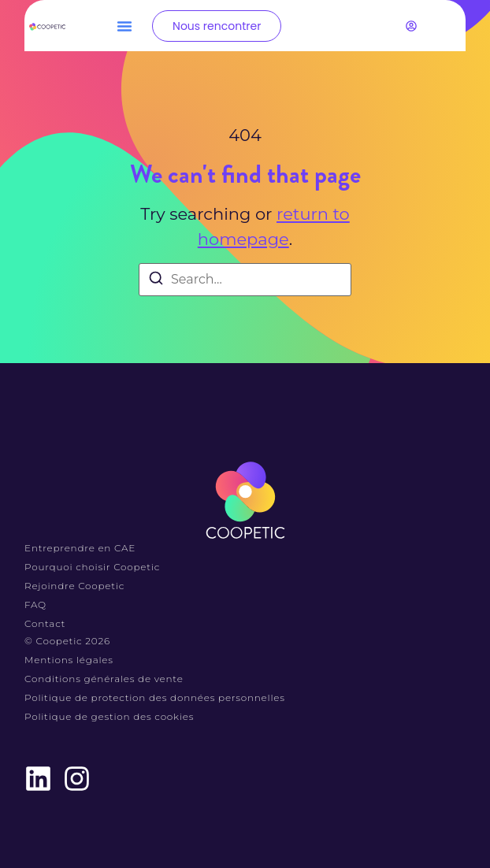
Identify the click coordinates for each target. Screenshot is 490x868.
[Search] (156, 281)
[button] (124, 26)
